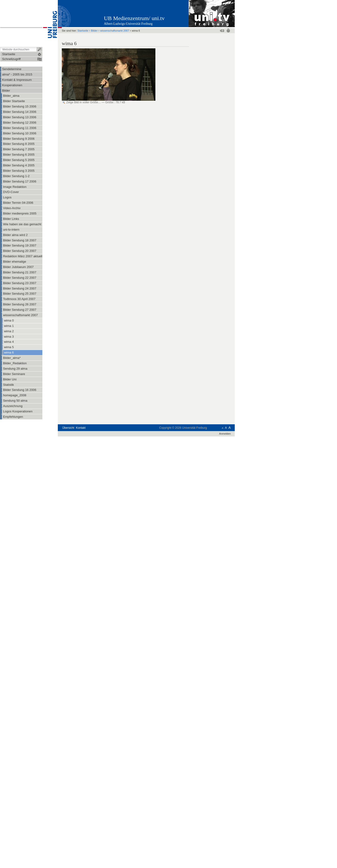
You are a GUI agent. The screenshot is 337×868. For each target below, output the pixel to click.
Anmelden (225, 434)
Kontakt (81, 428)
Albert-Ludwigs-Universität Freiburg (128, 24)
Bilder (94, 31)
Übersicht (68, 428)
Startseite (83, 31)
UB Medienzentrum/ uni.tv (134, 18)
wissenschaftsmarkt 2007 (115, 31)
